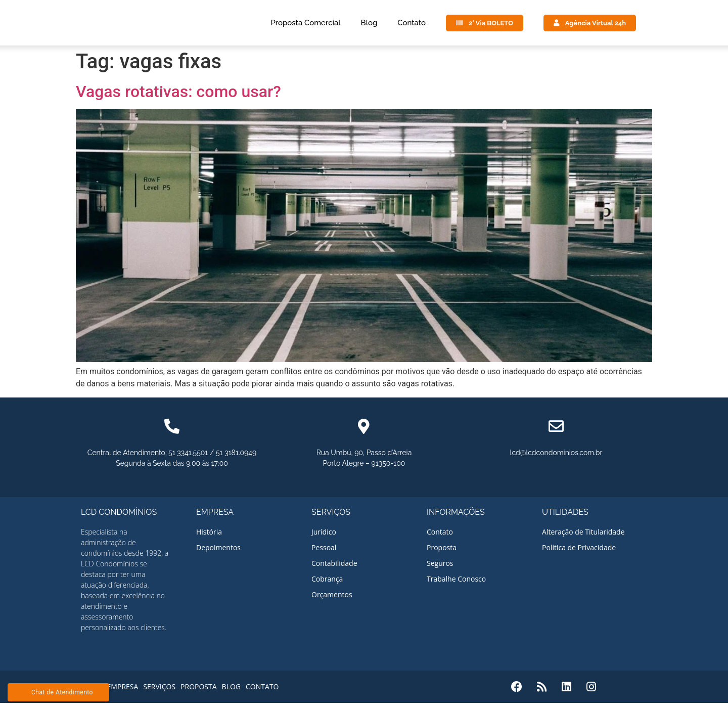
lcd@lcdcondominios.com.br (556, 459)
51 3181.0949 (236, 459)
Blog (369, 26)
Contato (412, 26)
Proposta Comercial (305, 26)
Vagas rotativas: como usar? (178, 98)
